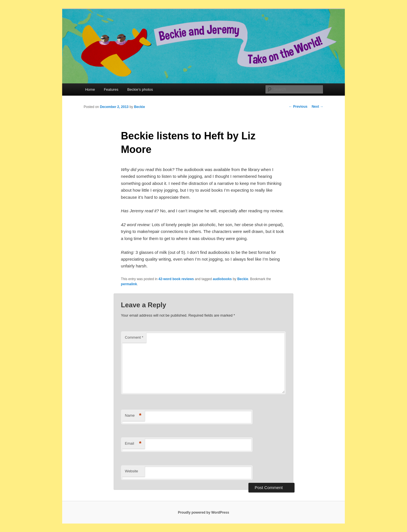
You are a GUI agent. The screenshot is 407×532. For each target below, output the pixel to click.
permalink (129, 284)
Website (132, 471)
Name (133, 416)
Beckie (139, 107)
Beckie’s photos (140, 89)
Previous (298, 107)
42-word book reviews (176, 279)
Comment (134, 337)
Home (90, 89)
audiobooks (222, 279)
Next (318, 107)
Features (111, 89)
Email (133, 444)
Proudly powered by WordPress (203, 512)
